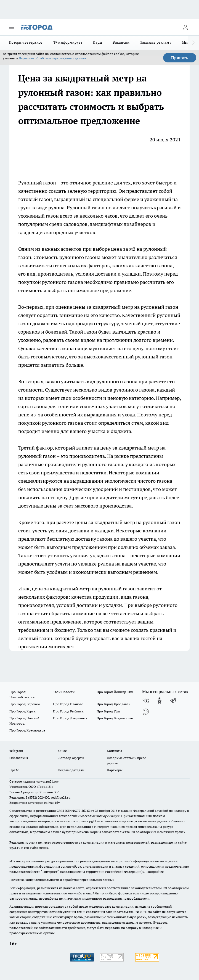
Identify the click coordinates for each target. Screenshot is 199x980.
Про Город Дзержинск (70, 718)
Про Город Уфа (108, 711)
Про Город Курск (22, 711)
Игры (97, 42)
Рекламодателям (71, 770)
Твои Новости (64, 692)
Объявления (19, 758)
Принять (180, 58)
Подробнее (155, 872)
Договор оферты (71, 758)
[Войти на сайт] (185, 27)
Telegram (16, 751)
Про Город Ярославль (113, 704)
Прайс (14, 770)
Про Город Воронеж (25, 704)
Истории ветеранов (26, 42)
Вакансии (121, 42)
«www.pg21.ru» (47, 781)
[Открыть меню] (12, 27)
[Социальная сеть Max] (146, 712)
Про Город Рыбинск (68, 711)
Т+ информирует (68, 42)
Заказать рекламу (156, 42)
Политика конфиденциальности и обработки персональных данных (62, 880)
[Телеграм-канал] (173, 701)
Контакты (114, 751)
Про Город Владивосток (115, 718)
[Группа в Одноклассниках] (160, 701)
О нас (63, 751)
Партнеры (115, 770)
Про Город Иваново (68, 704)
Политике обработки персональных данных (53, 58)
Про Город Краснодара (27, 730)
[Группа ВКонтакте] (146, 701)
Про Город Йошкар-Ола (115, 692)
